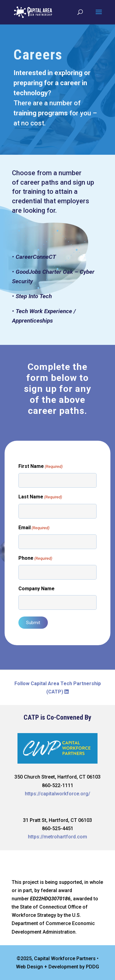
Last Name (40, 497)
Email (34, 528)
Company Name (36, 589)
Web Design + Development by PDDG (57, 967)
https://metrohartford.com (57, 837)
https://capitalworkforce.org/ (57, 794)
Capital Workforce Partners (65, 958)
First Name (40, 466)
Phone (35, 558)
